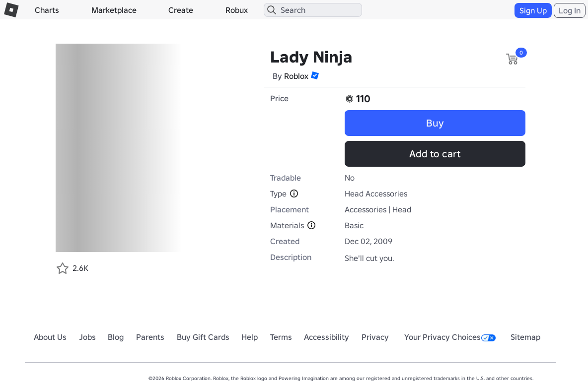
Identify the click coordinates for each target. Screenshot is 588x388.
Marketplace (114, 10)
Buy (435, 123)
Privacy (375, 337)
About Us (50, 337)
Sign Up (533, 10)
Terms (281, 337)
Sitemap (525, 337)
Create (181, 10)
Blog (116, 337)
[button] (315, 75)
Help (250, 337)
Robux (237, 10)
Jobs (87, 337)
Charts (47, 10)
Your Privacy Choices (450, 337)
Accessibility (327, 337)
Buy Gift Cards (203, 337)
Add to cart (435, 154)
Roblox (296, 76)
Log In (570, 10)
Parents (150, 337)
